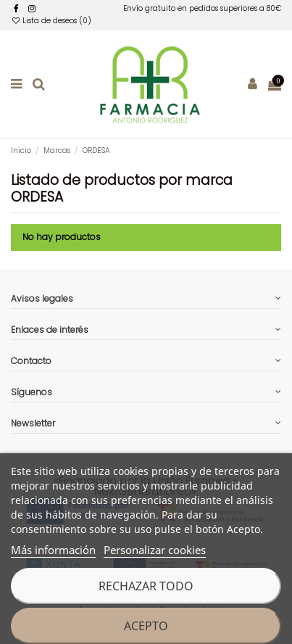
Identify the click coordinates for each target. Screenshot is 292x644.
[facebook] (16, 8)
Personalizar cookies (155, 550)
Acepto (146, 626)
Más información (53, 550)
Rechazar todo (146, 586)
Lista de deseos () (51, 21)
